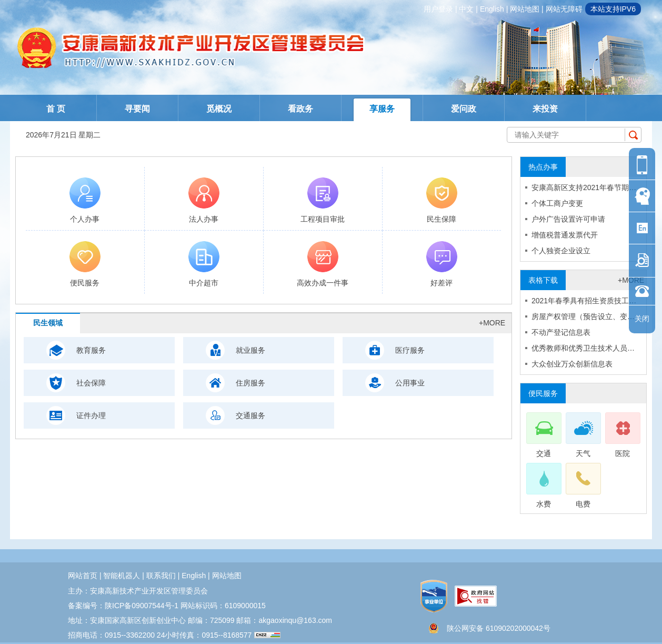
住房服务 (250, 383)
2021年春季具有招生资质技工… (584, 301)
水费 (543, 486)
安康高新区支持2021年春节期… (584, 187)
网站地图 (525, 9)
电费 (583, 486)
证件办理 (91, 415)
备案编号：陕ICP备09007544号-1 (123, 606)
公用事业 (410, 383)
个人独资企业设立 (561, 251)
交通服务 (250, 415)
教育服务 (91, 350)
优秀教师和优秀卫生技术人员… (583, 348)
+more (492, 323)
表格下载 (543, 280)
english (492, 9)
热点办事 (543, 167)
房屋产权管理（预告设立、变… (583, 316)
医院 (622, 435)
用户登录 (438, 9)
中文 (466, 9)
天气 (583, 435)
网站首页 (83, 576)
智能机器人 (122, 576)
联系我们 (161, 576)
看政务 (300, 109)
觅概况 (219, 109)
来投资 (545, 109)
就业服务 (250, 350)
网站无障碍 (564, 9)
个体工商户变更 (557, 203)
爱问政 (464, 109)
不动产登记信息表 (561, 332)
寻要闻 (137, 109)
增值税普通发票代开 (565, 235)
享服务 (382, 109)
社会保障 (91, 383)
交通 (543, 435)
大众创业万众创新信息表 (572, 364)
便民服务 (543, 393)
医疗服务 (410, 350)
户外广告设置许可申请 (568, 219)
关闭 (642, 319)
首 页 (56, 109)
